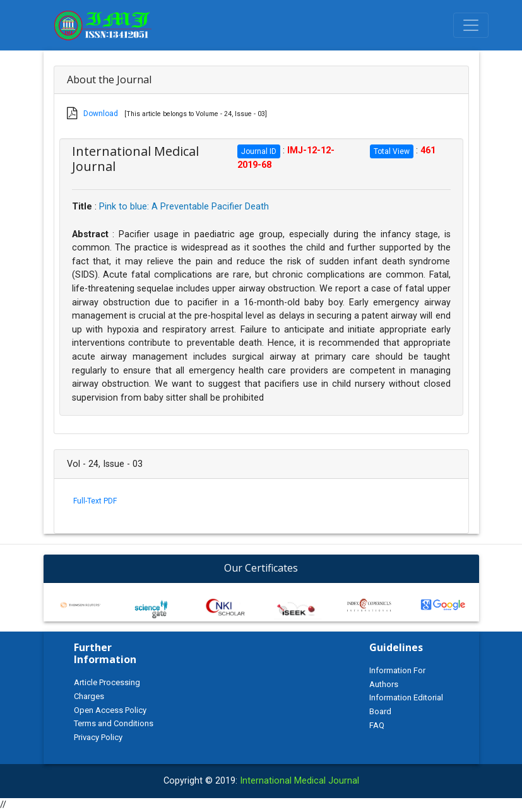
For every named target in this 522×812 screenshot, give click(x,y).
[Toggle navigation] (471, 25)
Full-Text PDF (95, 501)
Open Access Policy (110, 710)
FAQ (377, 725)
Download (101, 114)
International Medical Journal (300, 781)
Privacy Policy (98, 737)
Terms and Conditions (114, 723)
